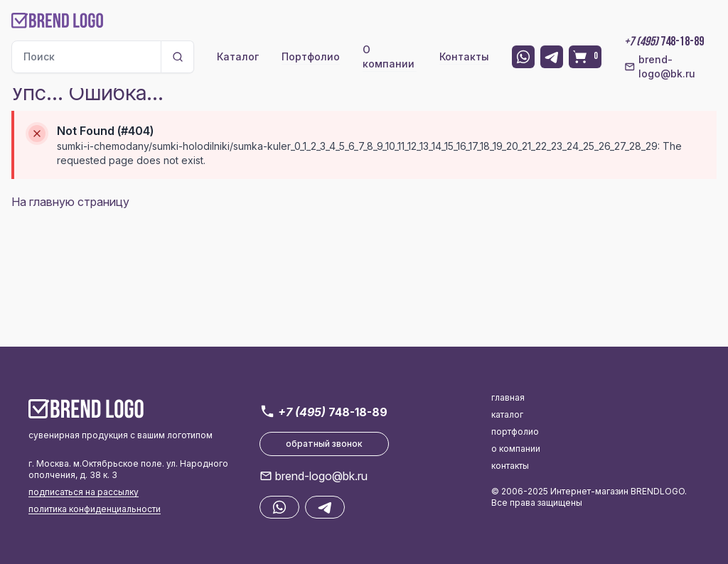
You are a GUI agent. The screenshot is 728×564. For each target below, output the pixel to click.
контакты (510, 466)
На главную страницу (70, 202)
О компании (389, 56)
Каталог (238, 56)
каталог (507, 414)
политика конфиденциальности (95, 509)
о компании (516, 449)
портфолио (515, 432)
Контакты (464, 56)
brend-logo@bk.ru (659, 66)
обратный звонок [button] (324, 444)
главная (508, 397)
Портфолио (311, 56)
